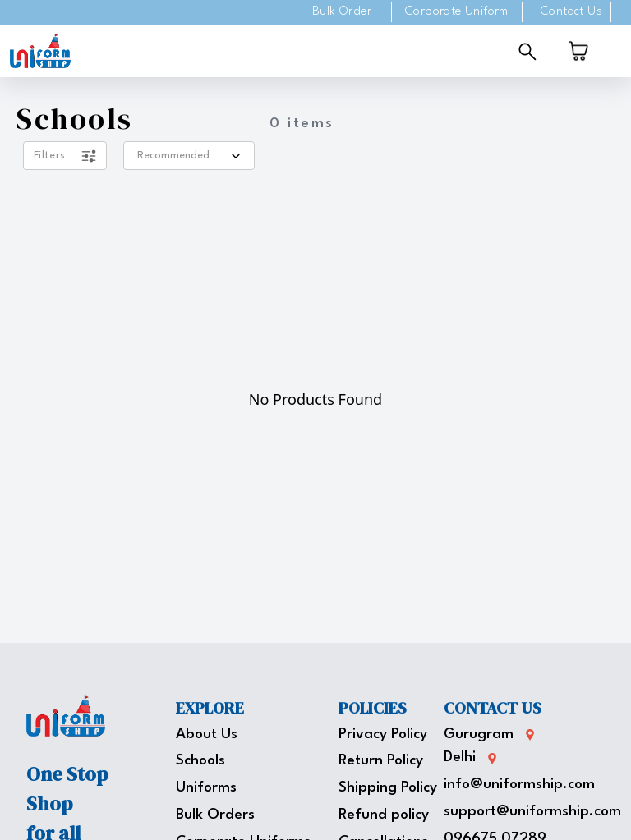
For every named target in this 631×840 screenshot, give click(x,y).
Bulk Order (342, 12)
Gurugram (479, 734)
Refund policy (384, 815)
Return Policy (381, 761)
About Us (207, 734)
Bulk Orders (215, 815)
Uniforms (206, 788)
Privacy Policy (383, 734)
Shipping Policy (388, 788)
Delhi (460, 757)
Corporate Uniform (457, 12)
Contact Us (571, 12)
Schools (200, 761)
